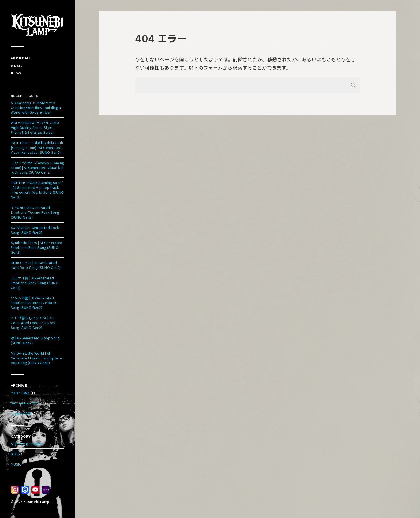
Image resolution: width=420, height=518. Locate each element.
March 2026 (20, 393)
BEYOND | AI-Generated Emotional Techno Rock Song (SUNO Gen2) (35, 212)
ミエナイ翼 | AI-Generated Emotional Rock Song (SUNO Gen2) (35, 283)
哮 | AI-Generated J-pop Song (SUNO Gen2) (35, 340)
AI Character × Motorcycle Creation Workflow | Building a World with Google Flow (36, 108)
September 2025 (25, 403)
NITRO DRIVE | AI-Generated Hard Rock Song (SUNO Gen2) (36, 265)
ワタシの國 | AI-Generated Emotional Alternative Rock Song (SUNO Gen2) (33, 303)
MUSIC (16, 464)
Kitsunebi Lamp (37, 502)
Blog (16, 73)
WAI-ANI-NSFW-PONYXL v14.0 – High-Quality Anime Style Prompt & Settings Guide (36, 127)
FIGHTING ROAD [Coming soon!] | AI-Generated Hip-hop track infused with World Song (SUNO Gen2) (37, 190)
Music (17, 65)
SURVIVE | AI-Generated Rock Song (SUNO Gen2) (35, 230)
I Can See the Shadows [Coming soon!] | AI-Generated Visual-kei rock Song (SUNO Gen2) (37, 168)
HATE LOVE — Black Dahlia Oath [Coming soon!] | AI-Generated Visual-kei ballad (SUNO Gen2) (37, 147)
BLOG (15, 454)
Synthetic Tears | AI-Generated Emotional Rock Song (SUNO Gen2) (37, 247)
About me (21, 58)
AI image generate (26, 443)
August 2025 (21, 413)
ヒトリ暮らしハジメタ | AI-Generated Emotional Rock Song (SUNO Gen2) (33, 323)
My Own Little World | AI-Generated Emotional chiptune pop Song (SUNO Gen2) (36, 358)
